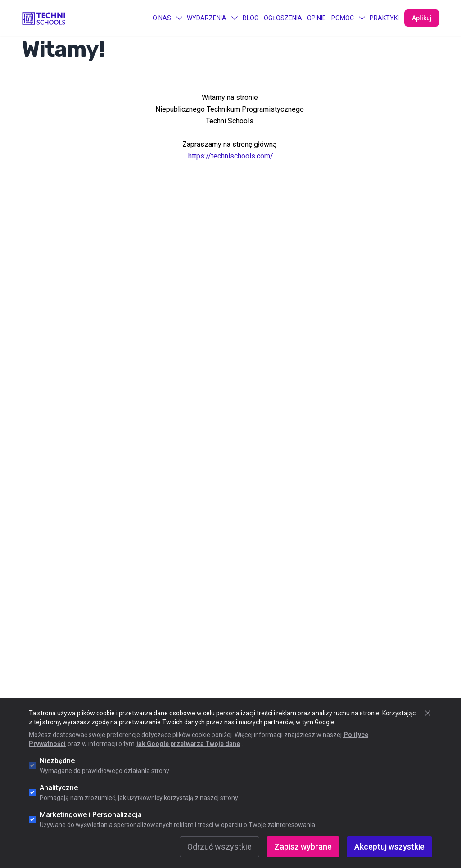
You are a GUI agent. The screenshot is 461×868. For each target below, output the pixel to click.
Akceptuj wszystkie (389, 847)
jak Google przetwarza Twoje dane (188, 744)
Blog (251, 18)
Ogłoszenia (283, 18)
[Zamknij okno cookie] (428, 713)
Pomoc (348, 18)
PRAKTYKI (384, 18)
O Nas (167, 18)
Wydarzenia (212, 18)
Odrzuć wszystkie (219, 847)
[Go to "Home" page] (44, 18)
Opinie (316, 18)
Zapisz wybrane (303, 847)
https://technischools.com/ (231, 156)
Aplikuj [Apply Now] (422, 18)
